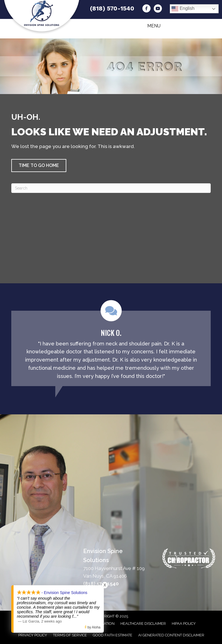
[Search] (111, 188)
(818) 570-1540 (112, 8)
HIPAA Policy (184, 624)
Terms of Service (70, 635)
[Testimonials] (111, 343)
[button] (39, 166)
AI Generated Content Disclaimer (171, 635)
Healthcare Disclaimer (143, 624)
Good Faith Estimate (113, 635)
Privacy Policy (33, 635)
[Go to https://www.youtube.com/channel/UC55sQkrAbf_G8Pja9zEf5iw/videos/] (158, 9)
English (183, 9)
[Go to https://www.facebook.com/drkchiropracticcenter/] (146, 9)
